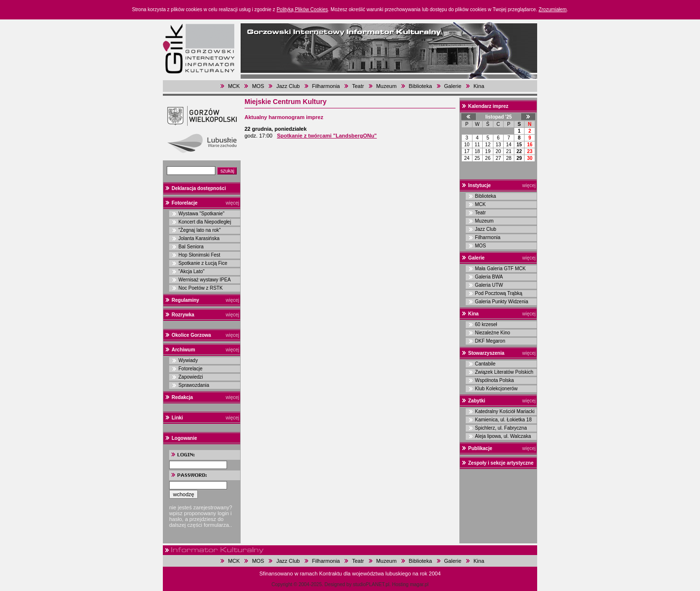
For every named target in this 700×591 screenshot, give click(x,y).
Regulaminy (185, 300)
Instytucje (480, 185)
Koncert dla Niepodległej (205, 222)
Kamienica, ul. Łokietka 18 (503, 420)
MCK (234, 86)
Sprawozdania (194, 385)
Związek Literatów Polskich (504, 372)
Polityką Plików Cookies (302, 9)
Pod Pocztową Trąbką (499, 293)
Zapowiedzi (191, 377)
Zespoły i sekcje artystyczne (501, 463)
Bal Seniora (191, 247)
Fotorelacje (184, 203)
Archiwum (183, 350)
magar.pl (419, 584)
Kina (479, 86)
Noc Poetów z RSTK (201, 288)
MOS (258, 86)
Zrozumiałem (553, 9)
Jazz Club (288, 86)
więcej (232, 203)
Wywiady (188, 360)
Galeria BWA (489, 277)
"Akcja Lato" (192, 271)
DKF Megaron (490, 341)
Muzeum (386, 86)
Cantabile (485, 364)
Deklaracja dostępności (199, 188)
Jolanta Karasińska (199, 238)
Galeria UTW (489, 285)
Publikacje (480, 448)
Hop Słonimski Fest (199, 255)
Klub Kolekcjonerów (496, 389)
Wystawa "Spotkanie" (201, 214)
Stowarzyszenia (486, 353)
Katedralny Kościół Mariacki (505, 411)
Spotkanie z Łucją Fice (203, 263)
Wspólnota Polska (494, 380)
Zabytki (477, 401)
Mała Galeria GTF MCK (500, 269)
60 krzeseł (486, 324)
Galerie (453, 86)
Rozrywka (183, 315)
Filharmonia (326, 86)
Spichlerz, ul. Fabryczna (501, 428)
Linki (177, 418)
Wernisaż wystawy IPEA (205, 280)
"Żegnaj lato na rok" (200, 230)
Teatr (358, 86)
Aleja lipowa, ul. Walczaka (503, 436)
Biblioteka (420, 86)
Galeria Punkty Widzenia (502, 302)
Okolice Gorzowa (191, 335)
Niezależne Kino (492, 333)
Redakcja (182, 397)
